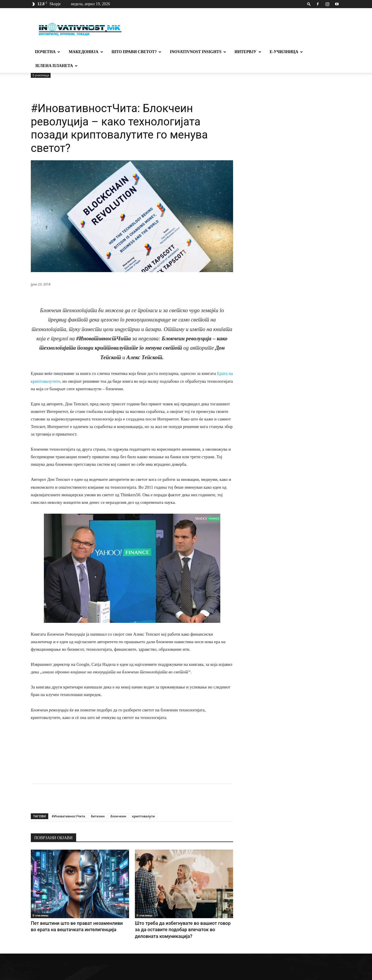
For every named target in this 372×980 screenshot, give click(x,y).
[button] (309, 4)
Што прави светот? (137, 52)
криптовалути (143, 802)
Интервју (248, 52)
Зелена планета (56, 66)
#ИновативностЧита (68, 802)
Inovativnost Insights (198, 52)
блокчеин (118, 802)
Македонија (86, 52)
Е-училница (286, 52)
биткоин (98, 802)
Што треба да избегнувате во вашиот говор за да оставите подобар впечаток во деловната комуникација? (179, 915)
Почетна (48, 52)
